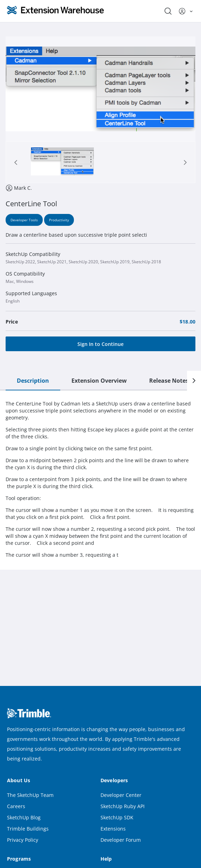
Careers (16, 806)
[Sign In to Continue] (100, 344)
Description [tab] (33, 381)
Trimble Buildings (28, 829)
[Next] (194, 381)
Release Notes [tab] (169, 381)
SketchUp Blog (24, 817)
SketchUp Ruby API (123, 806)
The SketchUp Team (30, 795)
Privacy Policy (23, 840)
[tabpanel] (100, 479)
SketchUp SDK (117, 817)
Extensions (113, 829)
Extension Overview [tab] (99, 381)
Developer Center (121, 795)
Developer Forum (121, 840)
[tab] (62, 162)
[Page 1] (62, 162)
